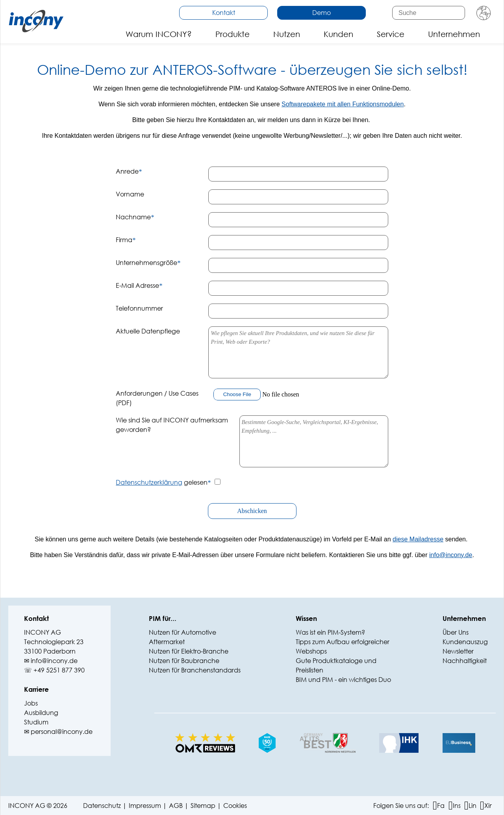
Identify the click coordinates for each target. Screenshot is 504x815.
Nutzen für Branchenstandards (195, 670)
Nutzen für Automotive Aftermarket (183, 637)
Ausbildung (41, 712)
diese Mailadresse (418, 539)
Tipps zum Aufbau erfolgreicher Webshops (343, 646)
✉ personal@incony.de (58, 731)
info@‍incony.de (451, 555)
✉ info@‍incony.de (51, 660)
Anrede (129, 171)
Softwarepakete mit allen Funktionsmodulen (343, 104)
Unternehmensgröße (148, 262)
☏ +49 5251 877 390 (54, 670)
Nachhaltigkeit (465, 660)
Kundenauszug (465, 642)
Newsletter (458, 651)
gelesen (163, 482)
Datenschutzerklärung (149, 482)
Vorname (130, 194)
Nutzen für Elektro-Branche (189, 651)
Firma (126, 240)
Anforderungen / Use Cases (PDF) (157, 398)
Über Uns (456, 632)
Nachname (135, 217)
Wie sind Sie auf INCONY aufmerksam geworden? (172, 425)
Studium (36, 722)
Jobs (31, 703)
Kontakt (224, 12)
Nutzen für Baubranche (184, 660)
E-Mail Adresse (139, 285)
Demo (321, 12)
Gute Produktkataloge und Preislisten (336, 665)
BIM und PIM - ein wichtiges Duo (343, 679)
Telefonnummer (139, 308)
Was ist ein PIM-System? (330, 632)
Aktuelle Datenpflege (148, 331)
